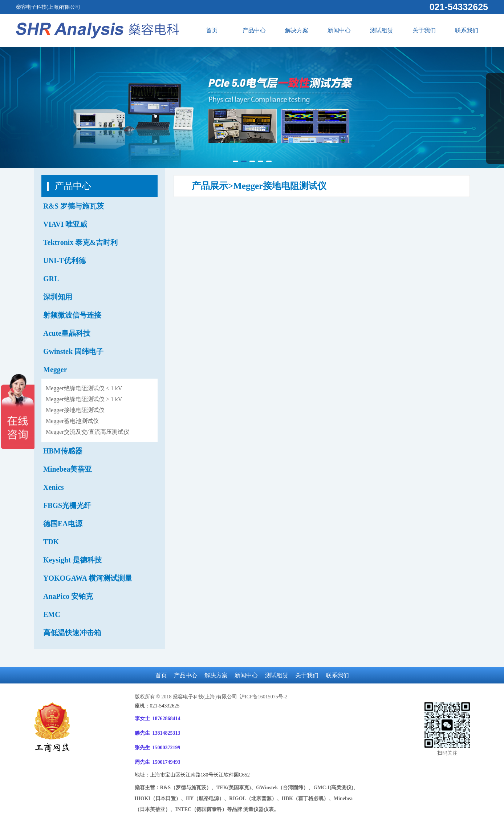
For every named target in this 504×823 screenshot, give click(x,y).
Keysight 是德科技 (72, 560)
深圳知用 (58, 297)
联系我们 (467, 30)
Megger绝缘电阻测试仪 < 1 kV (84, 388)
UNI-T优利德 (64, 261)
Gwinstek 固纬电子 (73, 351)
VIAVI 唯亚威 (65, 224)
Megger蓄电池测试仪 (72, 421)
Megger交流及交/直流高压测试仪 (88, 432)
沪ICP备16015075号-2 (263, 697)
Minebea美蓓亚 (68, 469)
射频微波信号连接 (72, 315)
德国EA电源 (63, 524)
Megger (55, 370)
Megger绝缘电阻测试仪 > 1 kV (84, 399)
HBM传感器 (63, 451)
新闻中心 (339, 30)
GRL (51, 279)
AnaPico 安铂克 (68, 596)
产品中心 (254, 30)
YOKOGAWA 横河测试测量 (88, 578)
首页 (212, 30)
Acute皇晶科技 (67, 333)
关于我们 (424, 30)
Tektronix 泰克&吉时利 (80, 242)
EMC (52, 614)
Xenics (54, 487)
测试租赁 (382, 30)
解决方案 (297, 30)
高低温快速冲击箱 (72, 633)
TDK (51, 542)
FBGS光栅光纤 (67, 505)
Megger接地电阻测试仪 (75, 410)
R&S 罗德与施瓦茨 (74, 206)
